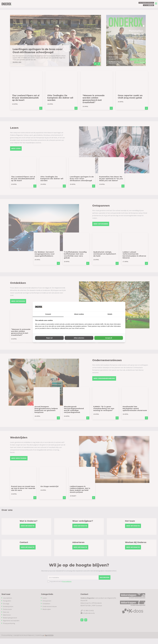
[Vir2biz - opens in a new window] (120, 307)
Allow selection (79, 338)
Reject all (49, 338)
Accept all (109, 338)
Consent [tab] (48, 314)
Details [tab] (110, 314)
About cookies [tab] (79, 314)
